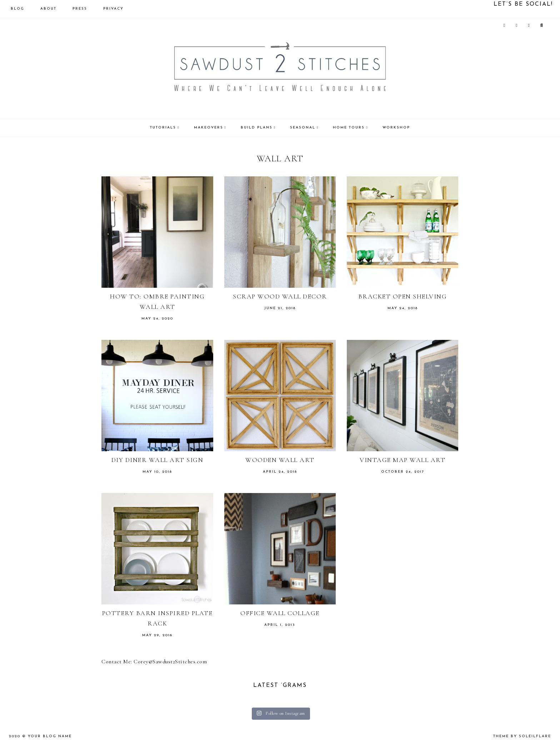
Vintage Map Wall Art (402, 460)
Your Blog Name (50, 736)
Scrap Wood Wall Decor (280, 296)
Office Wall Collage (280, 613)
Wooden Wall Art (280, 460)
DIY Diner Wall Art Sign (157, 460)
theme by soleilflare (522, 736)
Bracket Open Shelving (403, 296)
